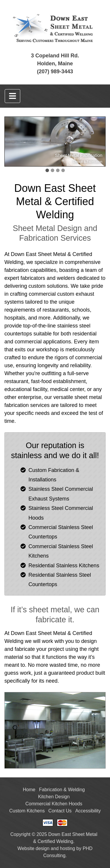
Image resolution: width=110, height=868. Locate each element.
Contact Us (60, 811)
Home (29, 790)
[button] (47, 170)
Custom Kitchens (27, 811)
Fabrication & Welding (62, 790)
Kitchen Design (54, 797)
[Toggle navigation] (12, 96)
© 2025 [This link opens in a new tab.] (39, 834)
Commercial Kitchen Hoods (54, 804)
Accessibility (88, 811)
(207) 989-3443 (55, 71)
